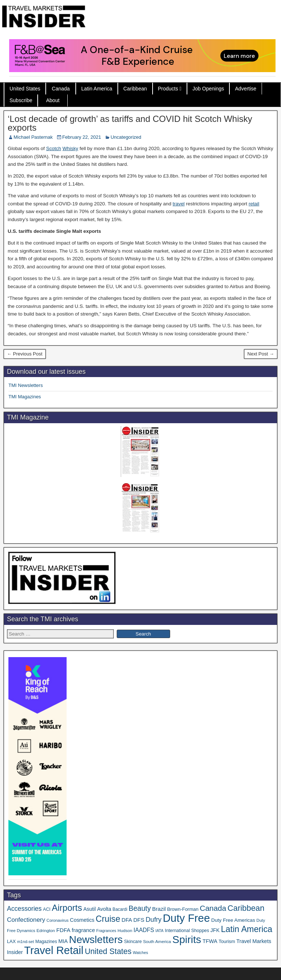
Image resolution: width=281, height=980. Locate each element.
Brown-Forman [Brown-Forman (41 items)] (183, 909)
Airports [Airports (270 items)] (67, 908)
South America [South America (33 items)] (157, 941)
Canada (61, 89)
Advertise (246, 89)
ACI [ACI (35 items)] (47, 909)
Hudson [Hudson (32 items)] (125, 930)
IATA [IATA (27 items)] (160, 931)
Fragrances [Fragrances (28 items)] (106, 931)
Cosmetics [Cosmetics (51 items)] (82, 920)
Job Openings (208, 89)
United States (25, 89)
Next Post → (261, 354)
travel (179, 204)
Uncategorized (126, 137)
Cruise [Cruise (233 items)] (108, 919)
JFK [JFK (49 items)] (215, 930)
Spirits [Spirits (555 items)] (187, 939)
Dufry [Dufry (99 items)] (153, 920)
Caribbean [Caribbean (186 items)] (246, 908)
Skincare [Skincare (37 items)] (133, 942)
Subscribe (21, 100)
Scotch (54, 148)
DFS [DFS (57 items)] (139, 920)
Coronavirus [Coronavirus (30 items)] (57, 920)
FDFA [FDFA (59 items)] (63, 930)
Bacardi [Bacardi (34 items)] (120, 909)
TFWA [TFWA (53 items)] (210, 941)
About (53, 100)
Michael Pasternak (33, 137)
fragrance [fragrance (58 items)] (83, 930)
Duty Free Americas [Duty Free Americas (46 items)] (233, 920)
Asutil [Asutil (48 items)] (90, 909)
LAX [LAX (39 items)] (11, 941)
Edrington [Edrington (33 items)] (46, 930)
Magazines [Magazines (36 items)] (46, 942)
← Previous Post (25, 354)
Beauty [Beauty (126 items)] (140, 908)
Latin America (97, 89)
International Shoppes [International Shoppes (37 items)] (187, 931)
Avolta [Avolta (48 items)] (104, 909)
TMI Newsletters (26, 385)
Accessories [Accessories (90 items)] (24, 909)
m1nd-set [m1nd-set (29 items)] (26, 942)
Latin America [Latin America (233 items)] (247, 929)
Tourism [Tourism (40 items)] (227, 941)
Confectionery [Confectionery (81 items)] (26, 920)
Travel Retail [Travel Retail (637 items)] (54, 950)
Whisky (70, 148)
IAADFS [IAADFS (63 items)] (144, 930)
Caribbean (135, 89)
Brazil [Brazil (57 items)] (159, 909)
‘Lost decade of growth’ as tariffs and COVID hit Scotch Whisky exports (130, 123)
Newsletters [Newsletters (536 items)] (96, 940)
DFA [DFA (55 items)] (127, 920)
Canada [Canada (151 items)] (213, 908)
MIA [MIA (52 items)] (63, 941)
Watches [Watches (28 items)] (140, 953)
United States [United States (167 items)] (108, 951)
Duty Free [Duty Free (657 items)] (186, 918)
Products (168, 89)
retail (254, 204)
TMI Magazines (25, 397)
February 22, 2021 (82, 137)
